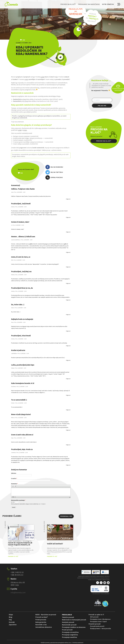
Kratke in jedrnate (18, 350)
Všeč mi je (29, 173)
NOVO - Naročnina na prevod (46, 615)
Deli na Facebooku (54, 167)
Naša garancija (41, 622)
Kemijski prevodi (68, 622)
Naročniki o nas (41, 625)
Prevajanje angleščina (70, 635)
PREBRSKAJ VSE (66, 516)
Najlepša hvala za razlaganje (22, 319)
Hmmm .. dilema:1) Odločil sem (23, 237)
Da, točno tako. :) (18, 305)
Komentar (14, 484)
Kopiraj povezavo (54, 177)
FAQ (10, 620)
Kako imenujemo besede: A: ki (23, 383)
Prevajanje (67, 615)
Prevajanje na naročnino (89, 4)
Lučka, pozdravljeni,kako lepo (23, 365)
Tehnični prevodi (68, 617)
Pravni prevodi (67, 630)
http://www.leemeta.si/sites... (22, 215)
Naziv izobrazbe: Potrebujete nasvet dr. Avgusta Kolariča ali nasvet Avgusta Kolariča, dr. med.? (20, 544)
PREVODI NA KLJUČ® (104, 141)
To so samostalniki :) (19, 400)
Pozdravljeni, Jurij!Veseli (21, 204)
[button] (13, 486)
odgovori (68, 199)
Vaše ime (14, 473)
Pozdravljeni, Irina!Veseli (21, 336)
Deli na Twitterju (54, 172)
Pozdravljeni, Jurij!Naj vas (21, 271)
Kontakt (12, 622)
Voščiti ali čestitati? (55, 544)
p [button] (15, 497)
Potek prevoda (41, 620)
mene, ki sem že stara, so (21, 257)
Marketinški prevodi (69, 625)
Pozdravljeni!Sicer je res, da (22, 288)
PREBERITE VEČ (13, 556)
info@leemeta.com (18, 592)
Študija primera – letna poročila (101, 629)
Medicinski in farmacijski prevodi (74, 620)
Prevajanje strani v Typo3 (98, 622)
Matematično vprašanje (18, 500)
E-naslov (14, 478)
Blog (11, 617)
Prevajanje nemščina (69, 637)
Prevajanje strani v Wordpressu (100, 619)
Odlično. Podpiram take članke (23, 189)
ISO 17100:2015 (105, 593)
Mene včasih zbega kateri (21, 414)
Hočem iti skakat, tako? (20, 222)
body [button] (13, 497)
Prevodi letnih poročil (97, 626)
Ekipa (11, 615)
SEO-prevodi (94, 617)
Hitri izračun (108, 4)
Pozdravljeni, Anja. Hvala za (22, 449)
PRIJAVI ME (102, 106)
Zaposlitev (13, 625)
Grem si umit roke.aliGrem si (22, 435)
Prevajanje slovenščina (70, 632)
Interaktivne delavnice (44, 627)
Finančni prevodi (95, 624)
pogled (21, 532)
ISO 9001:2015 (96, 593)
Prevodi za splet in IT (96, 615)
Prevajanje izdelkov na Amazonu (74, 627)
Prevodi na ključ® (68, 4)
